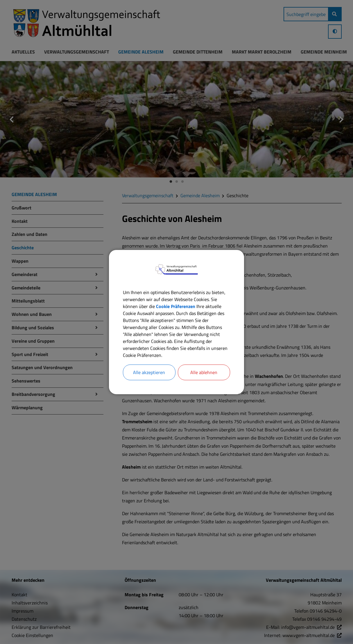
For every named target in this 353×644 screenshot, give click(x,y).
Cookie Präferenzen (176, 306)
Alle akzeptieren (149, 372)
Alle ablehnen (204, 372)
